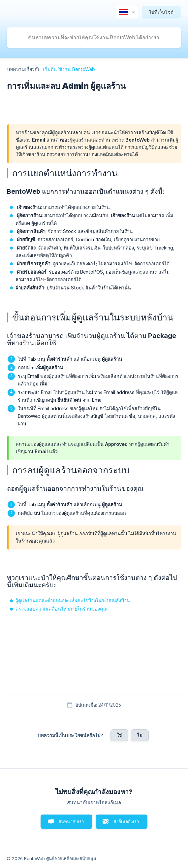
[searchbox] (94, 38)
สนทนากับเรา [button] (71, 821)
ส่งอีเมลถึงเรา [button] (126, 821)
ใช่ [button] (119, 735)
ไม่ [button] (140, 735)
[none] (127, 12)
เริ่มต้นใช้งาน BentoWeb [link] (69, 69)
